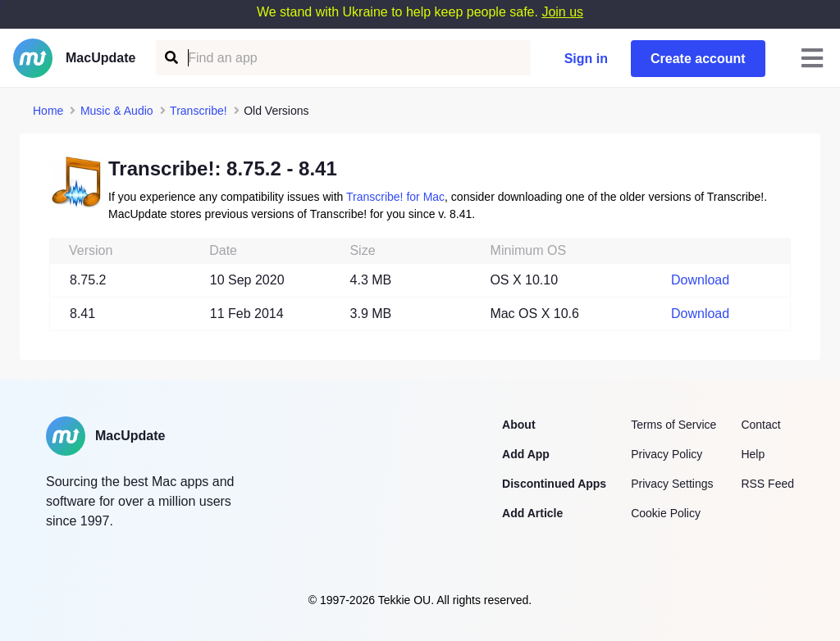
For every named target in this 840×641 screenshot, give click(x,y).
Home (48, 111)
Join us (562, 12)
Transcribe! (199, 111)
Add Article (532, 513)
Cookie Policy (666, 513)
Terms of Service (673, 425)
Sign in (586, 59)
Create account (698, 59)
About (518, 425)
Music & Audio (117, 111)
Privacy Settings (672, 484)
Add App (526, 454)
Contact (760, 425)
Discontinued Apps (554, 484)
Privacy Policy (667, 454)
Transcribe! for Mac (395, 197)
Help (753, 454)
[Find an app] (170, 58)
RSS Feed (767, 484)
